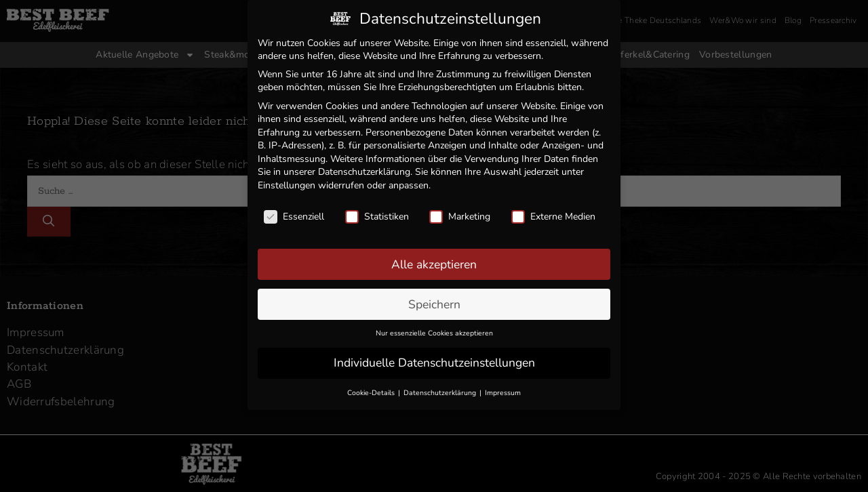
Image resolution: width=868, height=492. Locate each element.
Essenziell (294, 212)
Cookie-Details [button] (372, 389)
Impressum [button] (503, 389)
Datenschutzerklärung (364, 168)
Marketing (460, 212)
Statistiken (377, 212)
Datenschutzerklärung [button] (441, 389)
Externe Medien (553, 212)
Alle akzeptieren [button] (434, 260)
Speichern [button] (434, 300)
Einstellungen (287, 181)
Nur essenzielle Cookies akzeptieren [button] (434, 329)
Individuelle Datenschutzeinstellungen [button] (434, 358)
